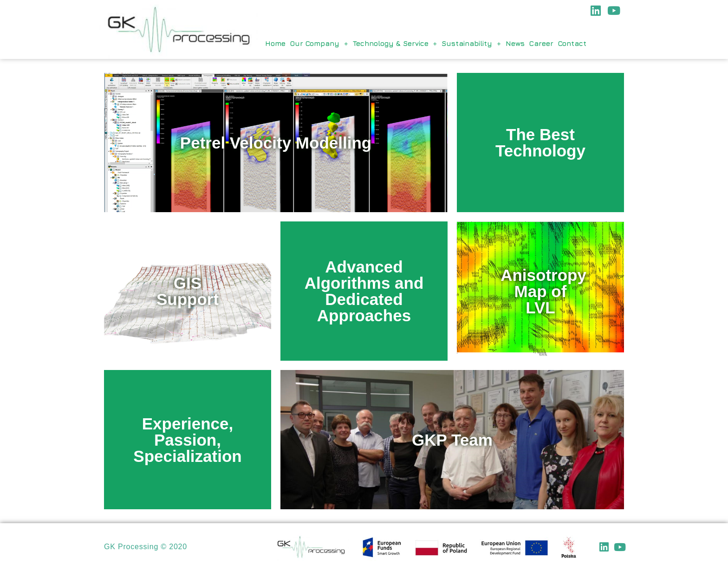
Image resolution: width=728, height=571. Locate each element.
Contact (572, 43)
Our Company (319, 43)
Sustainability (471, 43)
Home (275, 43)
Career (541, 43)
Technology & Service (395, 43)
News (515, 43)
